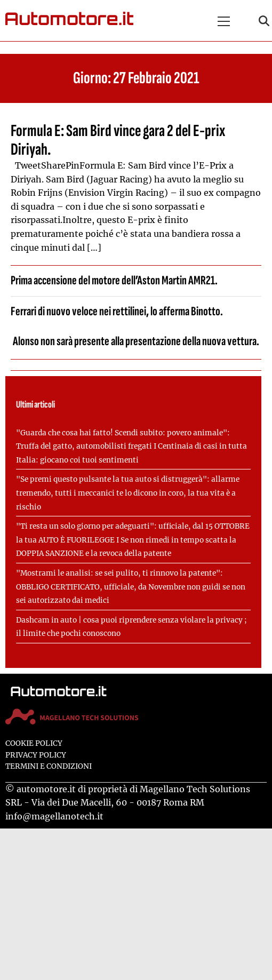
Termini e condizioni (49, 766)
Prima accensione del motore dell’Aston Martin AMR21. (114, 280)
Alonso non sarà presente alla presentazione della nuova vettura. (136, 341)
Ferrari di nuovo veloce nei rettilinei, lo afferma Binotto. (117, 311)
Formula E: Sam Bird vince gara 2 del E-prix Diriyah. (118, 140)
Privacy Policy (36, 755)
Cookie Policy (34, 743)
